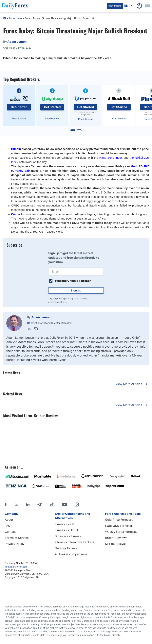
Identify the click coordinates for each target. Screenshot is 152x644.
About (9, 520)
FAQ (8, 526)
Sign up (76, 290)
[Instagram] (77, 504)
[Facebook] (6, 504)
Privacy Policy (15, 544)
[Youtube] (65, 504)
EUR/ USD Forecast (119, 526)
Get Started (19, 107)
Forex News (16, 18)
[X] (16, 504)
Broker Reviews (116, 538)
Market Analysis (116, 544)
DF (5, 19)
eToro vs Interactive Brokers (75, 542)
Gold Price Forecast (119, 520)
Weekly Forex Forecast (121, 532)
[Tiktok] (52, 504)
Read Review (19, 118)
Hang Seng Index (111, 158)
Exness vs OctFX (66, 530)
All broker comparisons (71, 554)
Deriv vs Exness (66, 548)
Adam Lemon (41, 317)
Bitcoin (16, 149)
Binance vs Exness (68, 536)
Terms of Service (17, 538)
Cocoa (16, 214)
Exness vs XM (65, 524)
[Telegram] (39, 504)
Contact (10, 532)
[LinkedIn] (28, 504)
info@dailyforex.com (16, 567)
